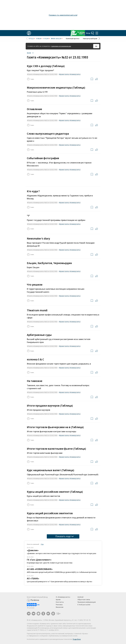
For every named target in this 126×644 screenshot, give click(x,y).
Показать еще (65, 536)
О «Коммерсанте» (63, 597)
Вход (88, 33)
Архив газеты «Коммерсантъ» (70, 74)
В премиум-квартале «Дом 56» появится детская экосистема (50, 563)
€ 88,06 (39, 38)
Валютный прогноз (73, 38)
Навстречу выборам (90, 38)
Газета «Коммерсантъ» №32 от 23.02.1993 (43, 74)
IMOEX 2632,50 (56, 38)
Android (80, 597)
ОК (96, 46)
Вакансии (60, 607)
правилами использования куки (61, 46)
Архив (58, 599)
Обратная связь (84, 599)
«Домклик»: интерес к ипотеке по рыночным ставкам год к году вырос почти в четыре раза (61, 553)
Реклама (59, 605)
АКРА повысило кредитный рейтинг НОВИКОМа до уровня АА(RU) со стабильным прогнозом (62, 572)
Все (42, 544)
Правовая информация (87, 602)
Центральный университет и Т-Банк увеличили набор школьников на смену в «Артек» (60, 582)
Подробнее (77, 639)
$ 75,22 (31, 38)
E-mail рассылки (84, 605)
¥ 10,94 (46, 38)
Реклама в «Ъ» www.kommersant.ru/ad (63, 15)
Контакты (60, 602)
